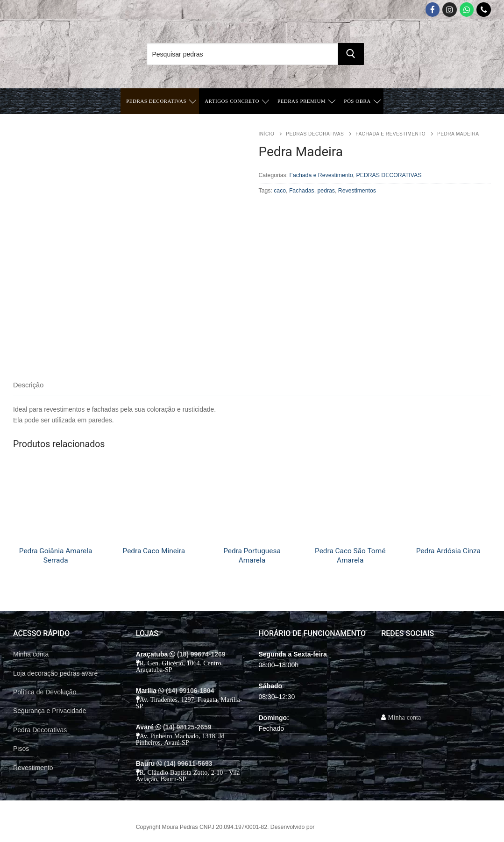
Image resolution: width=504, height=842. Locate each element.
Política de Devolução (45, 692)
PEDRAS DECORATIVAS (315, 134)
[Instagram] (450, 10)
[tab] (28, 386)
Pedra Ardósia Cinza (448, 551)
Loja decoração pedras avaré (55, 673)
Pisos (21, 749)
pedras (326, 191)
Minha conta (31, 654)
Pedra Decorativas (40, 730)
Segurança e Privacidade (50, 711)
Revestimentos (357, 191)
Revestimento (33, 768)
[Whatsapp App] (467, 10)
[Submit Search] (351, 54)
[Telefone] (484, 10)
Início (267, 134)
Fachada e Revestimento (390, 134)
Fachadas (302, 191)
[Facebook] (433, 10)
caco (280, 191)
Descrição (28, 385)
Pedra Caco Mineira (154, 551)
